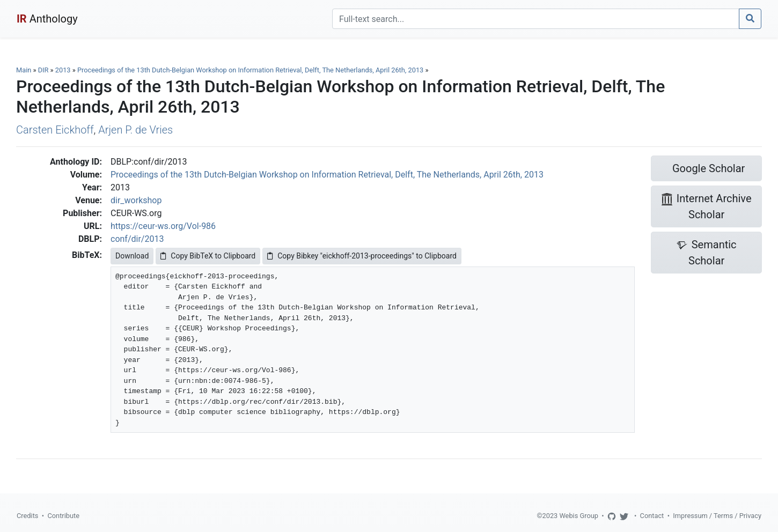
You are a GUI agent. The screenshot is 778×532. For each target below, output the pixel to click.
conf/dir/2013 (137, 239)
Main (24, 70)
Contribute (63, 516)
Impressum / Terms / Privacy (717, 516)
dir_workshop (136, 200)
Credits (27, 516)
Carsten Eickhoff (55, 130)
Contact (652, 516)
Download (132, 256)
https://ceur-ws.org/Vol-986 (163, 226)
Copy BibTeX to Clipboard (208, 256)
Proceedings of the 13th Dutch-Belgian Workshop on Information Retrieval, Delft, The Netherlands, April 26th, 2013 (251, 70)
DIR (43, 70)
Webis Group (579, 516)
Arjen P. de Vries (135, 130)
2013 (63, 70)
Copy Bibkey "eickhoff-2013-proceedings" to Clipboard (362, 256)
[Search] (536, 19)
